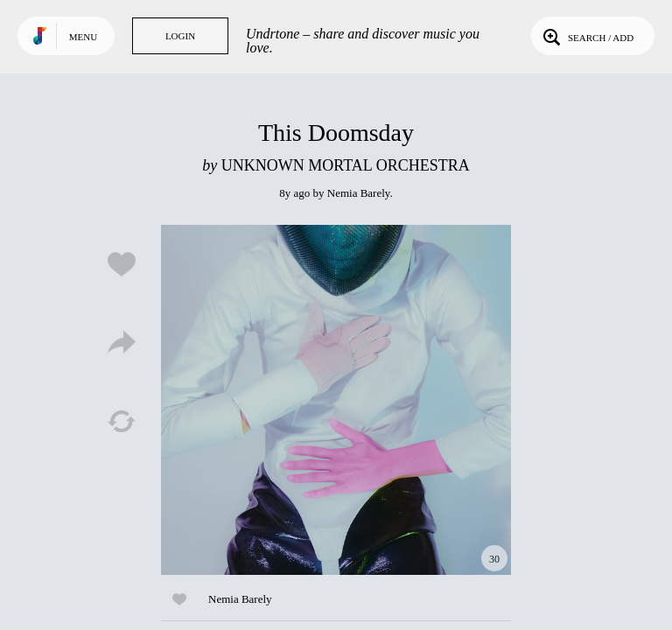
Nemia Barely (359, 193)
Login (180, 36)
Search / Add (587, 36)
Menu (83, 37)
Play (336, 400)
